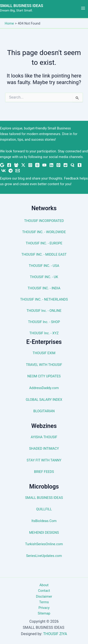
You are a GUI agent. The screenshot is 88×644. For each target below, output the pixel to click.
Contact (44, 591)
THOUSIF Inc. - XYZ (44, 333)
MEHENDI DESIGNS (44, 533)
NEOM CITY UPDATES (44, 376)
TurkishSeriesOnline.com (44, 544)
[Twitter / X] (23, 165)
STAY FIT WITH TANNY (44, 460)
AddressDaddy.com (44, 388)
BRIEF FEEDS (44, 472)
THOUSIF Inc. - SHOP (44, 322)
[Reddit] (65, 165)
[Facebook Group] (16, 165)
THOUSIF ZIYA (55, 634)
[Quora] (73, 165)
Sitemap (44, 613)
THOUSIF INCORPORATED (44, 221)
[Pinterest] (58, 165)
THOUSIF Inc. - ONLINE (44, 311)
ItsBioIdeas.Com (44, 521)
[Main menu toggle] (83, 8)
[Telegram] (11, 171)
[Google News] (2, 165)
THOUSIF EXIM (44, 353)
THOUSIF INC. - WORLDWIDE (44, 232)
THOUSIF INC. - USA (44, 266)
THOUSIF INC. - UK (44, 277)
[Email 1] (18, 171)
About (44, 585)
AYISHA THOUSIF (44, 437)
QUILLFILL (44, 509)
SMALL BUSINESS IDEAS (22, 6)
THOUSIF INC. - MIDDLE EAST (44, 254)
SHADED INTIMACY (44, 449)
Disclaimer (44, 596)
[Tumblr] (80, 165)
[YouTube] (44, 165)
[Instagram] (30, 165)
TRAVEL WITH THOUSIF (44, 365)
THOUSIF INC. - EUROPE (44, 243)
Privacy (44, 608)
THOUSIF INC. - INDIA (44, 288)
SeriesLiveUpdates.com (44, 556)
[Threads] (37, 165)
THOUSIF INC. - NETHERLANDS (44, 299)
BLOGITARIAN (44, 411)
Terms (44, 602)
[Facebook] (9, 165)
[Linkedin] (51, 165)
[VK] (4, 171)
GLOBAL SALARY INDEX (44, 400)
